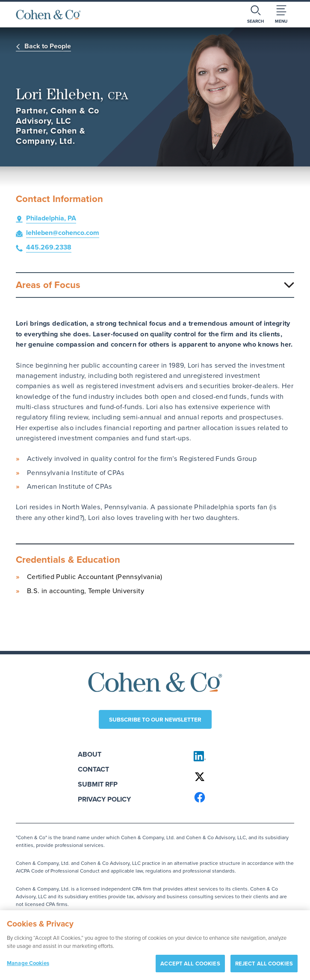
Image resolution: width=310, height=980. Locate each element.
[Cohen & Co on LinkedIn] (240, 756)
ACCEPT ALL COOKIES (190, 966)
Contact (93, 769)
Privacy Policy (104, 799)
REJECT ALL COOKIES (264, 966)
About (90, 754)
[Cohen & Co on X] (240, 777)
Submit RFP (98, 784)
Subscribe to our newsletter (155, 719)
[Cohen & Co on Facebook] (240, 797)
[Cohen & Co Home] (48, 15)
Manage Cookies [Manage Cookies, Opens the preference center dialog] (28, 966)
